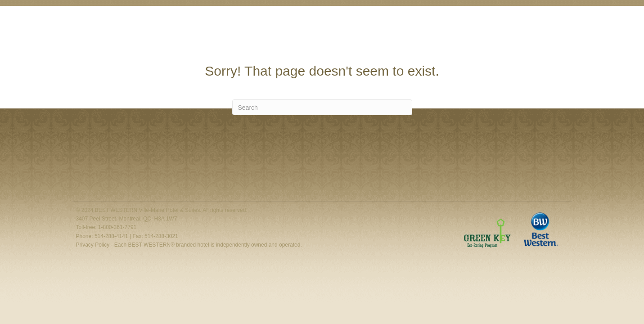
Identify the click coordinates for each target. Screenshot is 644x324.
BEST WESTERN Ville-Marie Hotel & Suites (148, 210)
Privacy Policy (93, 245)
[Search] (322, 107)
